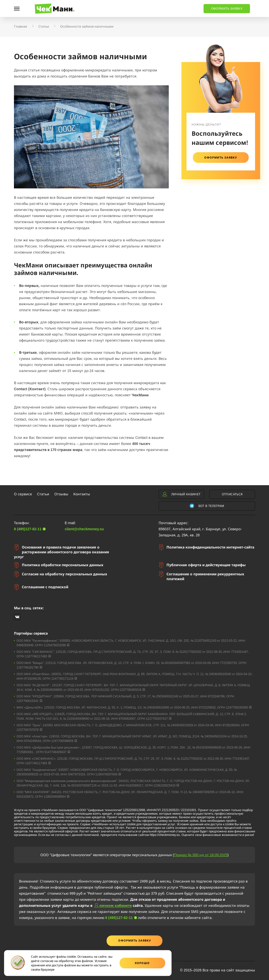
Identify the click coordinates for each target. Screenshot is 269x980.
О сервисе (23, 494)
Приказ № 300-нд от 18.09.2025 (201, 855)
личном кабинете (115, 905)
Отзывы (61, 494)
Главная (21, 26)
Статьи (44, 26)
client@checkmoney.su (84, 529)
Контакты (82, 494)
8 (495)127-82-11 (101, 7)
